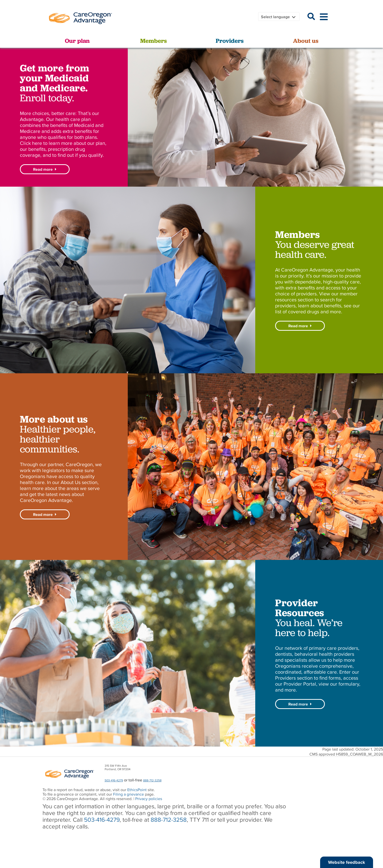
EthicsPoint (137, 790)
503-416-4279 (114, 780)
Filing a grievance (129, 794)
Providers (230, 41)
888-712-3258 (152, 780)
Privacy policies (149, 799)
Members (153, 41)
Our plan (77, 41)
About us (306, 41)
